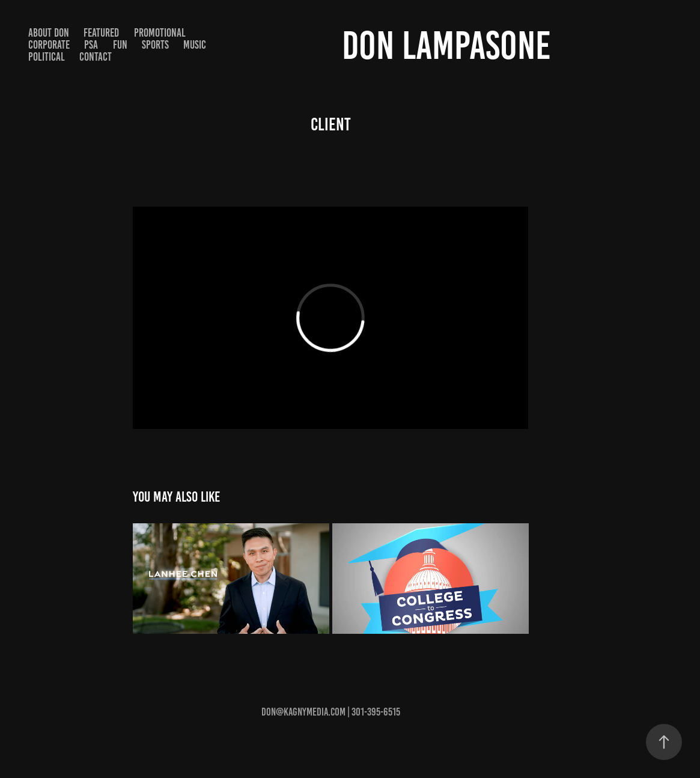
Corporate (49, 45)
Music (195, 45)
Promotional (160, 33)
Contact (96, 57)
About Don (49, 33)
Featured (101, 33)
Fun (120, 45)
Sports (155, 45)
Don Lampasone (446, 45)
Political (47, 57)
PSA (91, 45)
